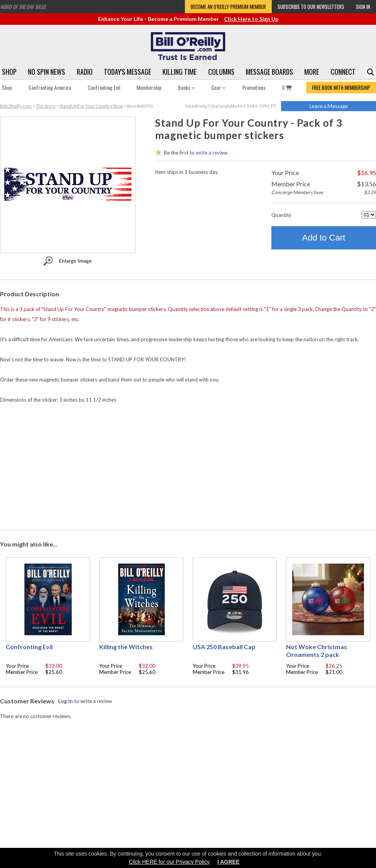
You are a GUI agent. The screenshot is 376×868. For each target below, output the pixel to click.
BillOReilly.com (16, 106)
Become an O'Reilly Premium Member (228, 7)
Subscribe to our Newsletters (311, 7)
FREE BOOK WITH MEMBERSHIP (341, 88)
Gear (218, 87)
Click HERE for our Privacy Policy (169, 862)
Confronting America (50, 87)
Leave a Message (329, 106)
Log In (66, 701)
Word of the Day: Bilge (23, 7)
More (312, 72)
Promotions (254, 87)
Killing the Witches (126, 647)
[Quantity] (369, 215)
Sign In (363, 7)
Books (186, 87)
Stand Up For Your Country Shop (91, 106)
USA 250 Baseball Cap (224, 647)
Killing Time (179, 72)
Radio (85, 72)
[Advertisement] (188, 465)
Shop (9, 72)
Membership (149, 87)
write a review (212, 153)
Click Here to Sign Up (251, 19)
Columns (221, 72)
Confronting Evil (104, 87)
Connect (343, 72)
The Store (46, 106)
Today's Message (128, 72)
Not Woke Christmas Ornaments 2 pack (316, 651)
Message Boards (269, 72)
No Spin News (47, 72)
